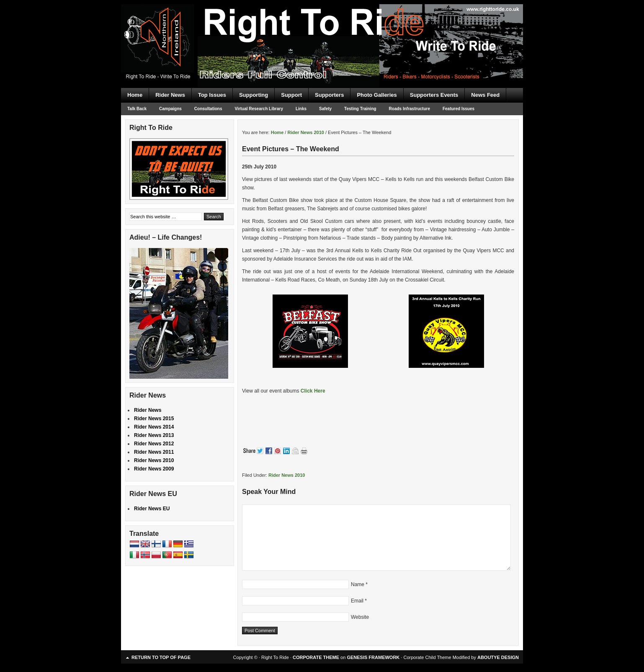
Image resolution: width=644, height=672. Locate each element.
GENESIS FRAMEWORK (373, 657)
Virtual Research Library (259, 109)
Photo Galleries (377, 95)
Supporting (254, 95)
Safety (325, 109)
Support (291, 95)
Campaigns (170, 109)
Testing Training (360, 109)
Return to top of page (161, 657)
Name (358, 584)
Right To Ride (322, 29)
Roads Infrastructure (410, 109)
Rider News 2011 (154, 452)
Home (135, 95)
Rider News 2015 (154, 419)
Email (357, 601)
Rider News (170, 95)
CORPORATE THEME (316, 657)
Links (301, 109)
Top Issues (212, 95)
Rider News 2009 (154, 469)
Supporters (329, 95)
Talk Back (137, 109)
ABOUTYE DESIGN (498, 657)
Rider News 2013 (154, 435)
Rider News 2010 (287, 475)
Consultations (208, 109)
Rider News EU (152, 509)
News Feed (485, 95)
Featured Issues (459, 109)
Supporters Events (434, 95)
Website (360, 617)
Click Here (313, 391)
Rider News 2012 (154, 444)
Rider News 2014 (154, 427)
